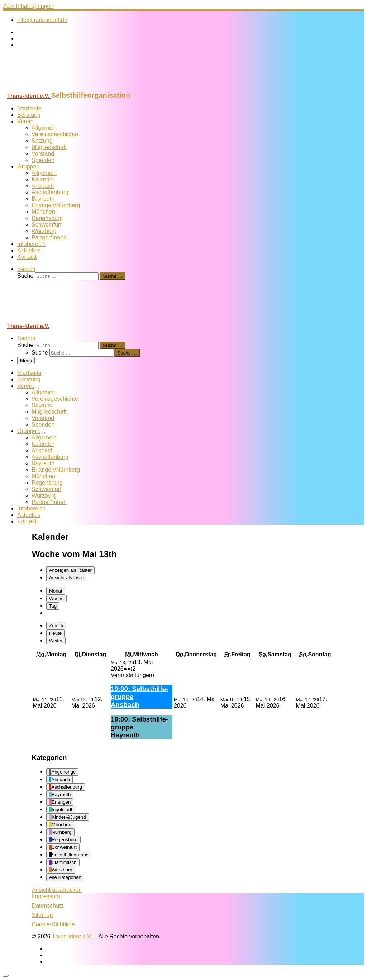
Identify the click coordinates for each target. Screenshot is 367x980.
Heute (56, 633)
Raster (70, 570)
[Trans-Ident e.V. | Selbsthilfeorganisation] (48, 88)
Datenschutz (48, 906)
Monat (56, 591)
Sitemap (42, 915)
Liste (66, 578)
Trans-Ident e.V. (72, 936)
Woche (56, 598)
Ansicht (57, 890)
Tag (53, 606)
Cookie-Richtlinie (53, 924)
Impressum (46, 896)
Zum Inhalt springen (28, 6)
